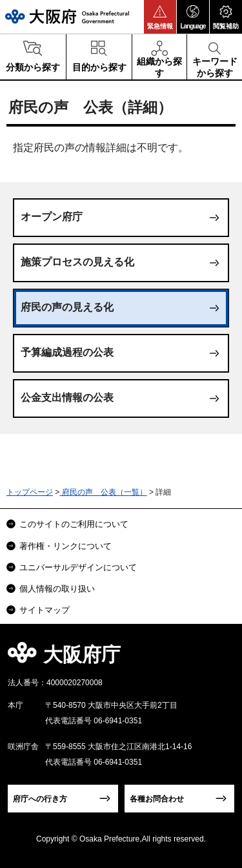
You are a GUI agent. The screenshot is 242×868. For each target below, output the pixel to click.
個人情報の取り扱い (57, 589)
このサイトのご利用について (74, 524)
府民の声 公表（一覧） (103, 492)
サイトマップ (45, 610)
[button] (160, 17)
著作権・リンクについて (66, 546)
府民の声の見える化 (67, 307)
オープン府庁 (52, 217)
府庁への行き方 (40, 799)
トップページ (30, 492)
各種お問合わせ (157, 799)
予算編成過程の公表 (67, 352)
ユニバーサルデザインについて (78, 567)
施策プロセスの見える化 (77, 262)
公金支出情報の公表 (67, 398)
